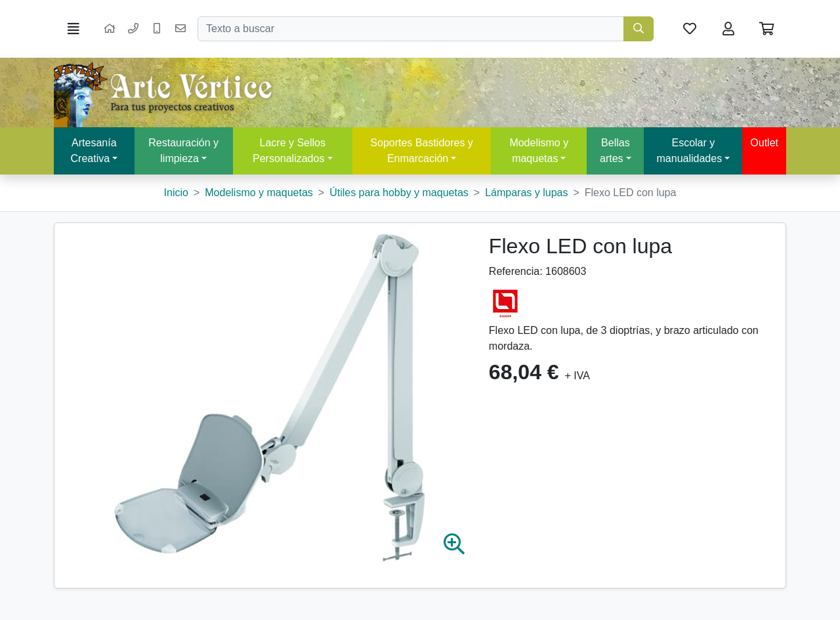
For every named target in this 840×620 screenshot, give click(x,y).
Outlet (764, 143)
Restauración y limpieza (183, 151)
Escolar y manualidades (690, 151)
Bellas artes (615, 151)
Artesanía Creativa (94, 151)
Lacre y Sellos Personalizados (289, 151)
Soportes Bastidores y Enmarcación (422, 151)
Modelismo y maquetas (539, 151)
